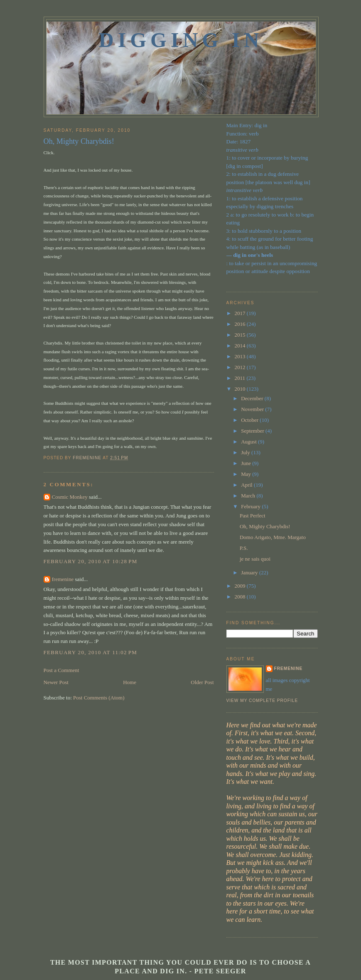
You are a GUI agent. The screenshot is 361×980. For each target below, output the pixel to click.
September (253, 431)
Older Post (202, 682)
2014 (241, 346)
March (249, 496)
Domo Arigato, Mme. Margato (273, 537)
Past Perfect (253, 516)
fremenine (63, 579)
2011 (241, 378)
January (250, 572)
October (250, 420)
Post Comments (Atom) (99, 698)
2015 (241, 335)
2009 (241, 586)
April (247, 485)
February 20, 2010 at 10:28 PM (91, 561)
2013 (241, 356)
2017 (241, 313)
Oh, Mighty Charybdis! (265, 526)
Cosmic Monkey (70, 497)
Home (130, 682)
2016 (241, 324)
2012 (241, 367)
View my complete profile (262, 701)
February (251, 506)
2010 (241, 389)
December (253, 398)
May (247, 474)
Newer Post (56, 682)
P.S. (244, 548)
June (247, 463)
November (253, 409)
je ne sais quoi (255, 559)
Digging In (181, 40)
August (249, 442)
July (246, 452)
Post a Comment (61, 670)
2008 (241, 597)
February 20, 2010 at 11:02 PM (91, 652)
